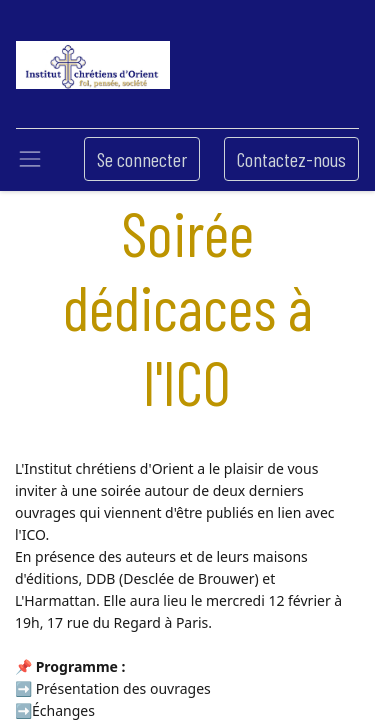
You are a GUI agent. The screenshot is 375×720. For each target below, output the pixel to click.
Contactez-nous (291, 159)
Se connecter (142, 159)
